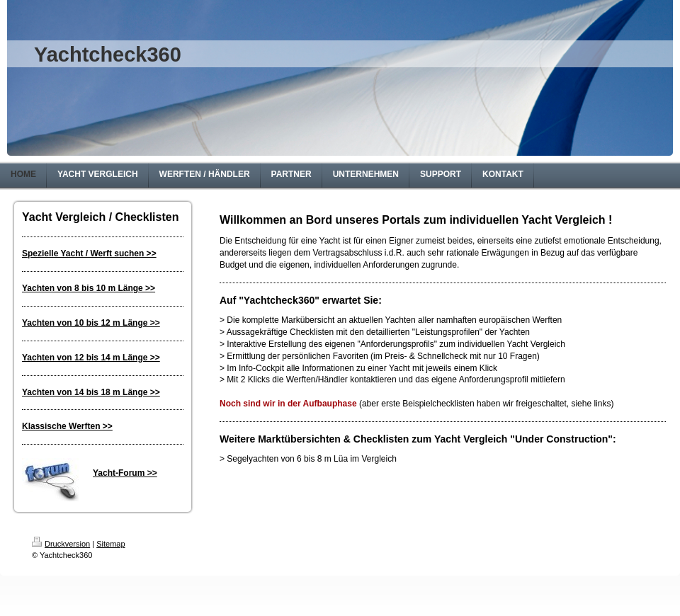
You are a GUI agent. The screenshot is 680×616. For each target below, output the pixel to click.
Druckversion (61, 544)
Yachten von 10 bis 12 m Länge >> (91, 323)
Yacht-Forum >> (125, 473)
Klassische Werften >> (67, 426)
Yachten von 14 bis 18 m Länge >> (91, 392)
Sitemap (110, 544)
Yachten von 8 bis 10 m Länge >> (89, 288)
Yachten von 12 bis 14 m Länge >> (91, 358)
